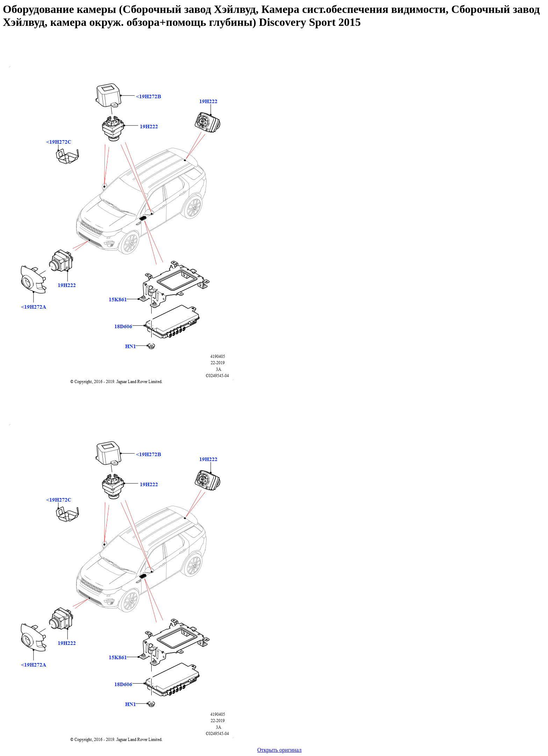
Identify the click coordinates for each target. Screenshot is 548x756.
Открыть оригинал (279, 750)
